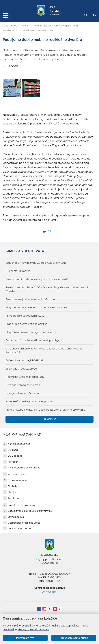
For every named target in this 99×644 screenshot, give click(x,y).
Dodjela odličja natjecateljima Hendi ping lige (32, 340)
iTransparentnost (17, 480)
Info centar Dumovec (18, 271)
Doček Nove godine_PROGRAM (24, 360)
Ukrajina (13, 492)
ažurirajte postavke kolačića (33, 629)
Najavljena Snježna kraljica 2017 (25, 377)
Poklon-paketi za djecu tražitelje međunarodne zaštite (38, 279)
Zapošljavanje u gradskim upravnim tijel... (31, 511)
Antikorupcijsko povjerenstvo (24, 468)
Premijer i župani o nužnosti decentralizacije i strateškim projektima (45, 410)
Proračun (13, 462)
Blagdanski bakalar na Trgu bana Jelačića (31, 332)
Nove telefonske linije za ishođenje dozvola (31, 401)
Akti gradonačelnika (19, 444)
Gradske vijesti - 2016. (67, 26)
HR (93, 15)
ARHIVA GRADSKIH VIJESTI (36, 26)
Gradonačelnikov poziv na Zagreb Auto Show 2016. (36, 263)
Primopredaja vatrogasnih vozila (25, 316)
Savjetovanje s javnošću (21, 505)
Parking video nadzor (20, 529)
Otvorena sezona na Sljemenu (23, 385)
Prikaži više (49, 419)
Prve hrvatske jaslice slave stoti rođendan (30, 299)
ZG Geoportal (15, 456)
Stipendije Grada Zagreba (21, 369)
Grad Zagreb (10, 26)
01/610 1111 (49, 592)
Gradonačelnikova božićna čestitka (26, 324)
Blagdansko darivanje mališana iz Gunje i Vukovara (36, 307)
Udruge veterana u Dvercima (23, 393)
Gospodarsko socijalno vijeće (24, 523)
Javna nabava (16, 517)
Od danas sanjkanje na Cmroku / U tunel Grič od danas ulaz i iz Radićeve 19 (44, 350)
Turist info (13, 498)
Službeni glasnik (17, 475)
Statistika (13, 486)
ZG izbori (13, 450)
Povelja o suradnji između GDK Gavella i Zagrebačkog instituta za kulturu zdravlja (49, 289)
